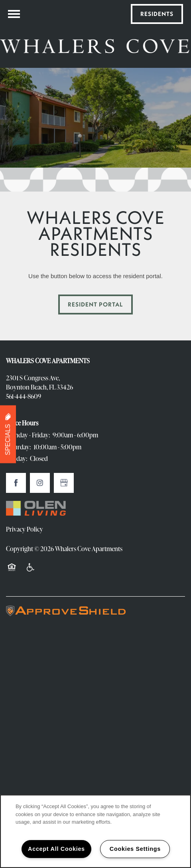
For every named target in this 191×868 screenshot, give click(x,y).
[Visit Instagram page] (40, 483)
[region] (95, 831)
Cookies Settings (135, 849)
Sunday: (17, 459)
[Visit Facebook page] (16, 483)
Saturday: (18, 447)
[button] (157, 14)
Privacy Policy (25, 529)
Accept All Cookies (56, 849)
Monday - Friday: (28, 435)
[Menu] (14, 14)
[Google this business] (64, 483)
